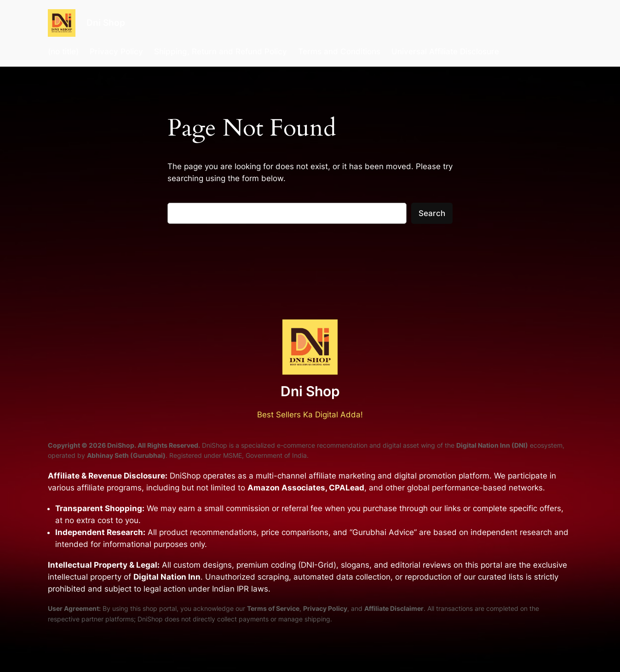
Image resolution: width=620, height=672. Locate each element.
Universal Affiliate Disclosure (445, 51)
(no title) (63, 51)
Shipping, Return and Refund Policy (221, 51)
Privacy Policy (116, 51)
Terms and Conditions (339, 51)
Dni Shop (106, 23)
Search (432, 213)
